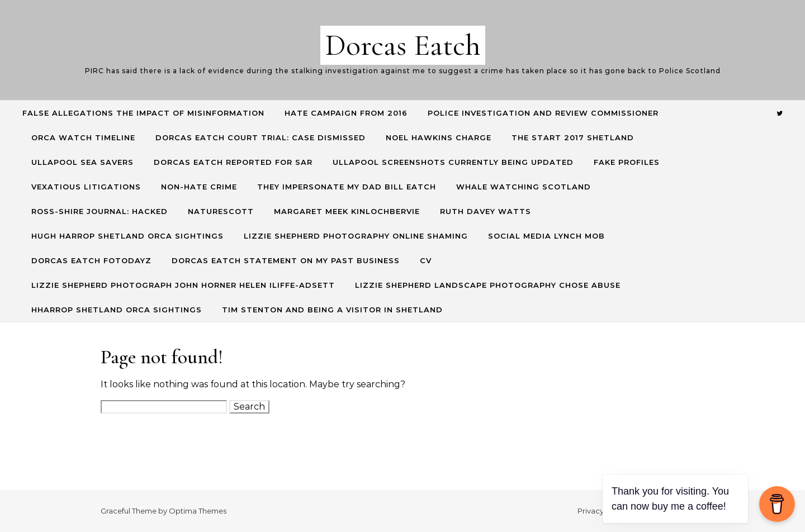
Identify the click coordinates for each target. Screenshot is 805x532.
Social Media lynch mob (546, 236)
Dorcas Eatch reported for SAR (233, 162)
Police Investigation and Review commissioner (543, 113)
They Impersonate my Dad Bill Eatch (347, 187)
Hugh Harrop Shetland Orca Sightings (127, 236)
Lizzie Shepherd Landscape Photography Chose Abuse (488, 285)
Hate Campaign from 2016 (346, 113)
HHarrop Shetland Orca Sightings (117, 310)
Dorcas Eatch (403, 45)
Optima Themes (198, 511)
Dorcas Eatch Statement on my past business (286, 260)
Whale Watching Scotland (524, 187)
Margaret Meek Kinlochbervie (347, 211)
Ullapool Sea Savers (82, 162)
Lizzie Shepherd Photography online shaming (356, 236)
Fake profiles (627, 162)
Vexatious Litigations (86, 187)
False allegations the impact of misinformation (143, 113)
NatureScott (221, 211)
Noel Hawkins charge (439, 137)
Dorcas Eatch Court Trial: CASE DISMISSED (261, 137)
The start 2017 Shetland (573, 137)
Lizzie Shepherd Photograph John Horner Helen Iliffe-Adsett (183, 285)
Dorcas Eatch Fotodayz (91, 260)
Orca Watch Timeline (83, 137)
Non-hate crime (199, 187)
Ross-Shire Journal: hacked (100, 211)
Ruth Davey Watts (486, 211)
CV (426, 260)
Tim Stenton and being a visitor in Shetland (332, 310)
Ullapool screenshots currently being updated (453, 162)
